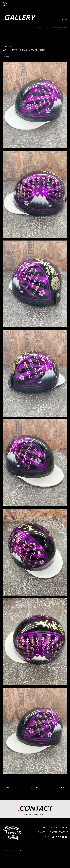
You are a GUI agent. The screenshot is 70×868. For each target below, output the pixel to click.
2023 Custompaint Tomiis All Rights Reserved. (16, 860)
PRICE (64, 828)
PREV (7, 788)
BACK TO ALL (35, 788)
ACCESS (53, 833)
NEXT (63, 788)
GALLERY (41, 833)
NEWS (54, 828)
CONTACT (62, 833)
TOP (44, 828)
